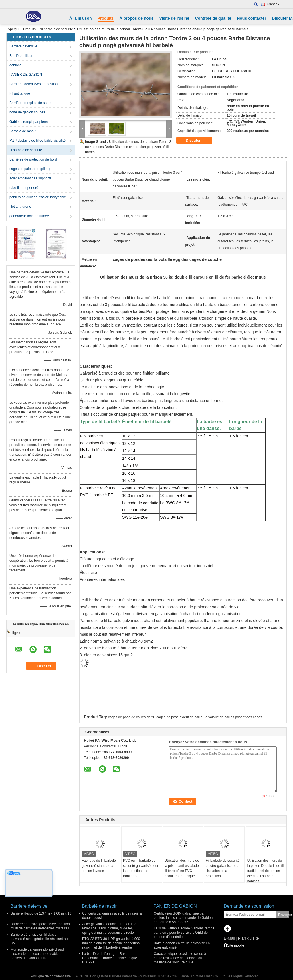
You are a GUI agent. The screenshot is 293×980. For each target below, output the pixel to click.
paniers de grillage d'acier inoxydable (38, 197)
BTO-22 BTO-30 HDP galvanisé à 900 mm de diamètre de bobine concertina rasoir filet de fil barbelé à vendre (111, 943)
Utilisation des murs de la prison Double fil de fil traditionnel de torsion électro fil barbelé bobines (265, 871)
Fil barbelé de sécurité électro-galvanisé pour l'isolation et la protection (223, 868)
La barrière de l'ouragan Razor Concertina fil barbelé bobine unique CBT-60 (110, 958)
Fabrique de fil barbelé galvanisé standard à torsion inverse (99, 866)
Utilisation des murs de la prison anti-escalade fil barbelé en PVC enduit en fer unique (182, 868)
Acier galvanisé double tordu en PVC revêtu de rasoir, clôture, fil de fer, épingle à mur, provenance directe (110, 928)
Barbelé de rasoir (22, 131)
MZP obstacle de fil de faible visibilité (37, 141)
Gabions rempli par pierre (29, 122)
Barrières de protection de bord (33, 159)
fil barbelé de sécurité (57, 29)
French (273, 4)
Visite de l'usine (174, 18)
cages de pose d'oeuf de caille (179, 717)
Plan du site (248, 938)
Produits (106, 18)
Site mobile (234, 945)
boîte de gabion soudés (27, 112)
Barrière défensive (23, 46)
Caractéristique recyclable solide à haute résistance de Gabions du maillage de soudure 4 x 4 (180, 958)
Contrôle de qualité (213, 18)
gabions (15, 65)
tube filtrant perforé (24, 188)
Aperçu (13, 29)
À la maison (81, 18)
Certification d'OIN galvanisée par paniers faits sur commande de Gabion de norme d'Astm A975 (183, 918)
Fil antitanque (20, 93)
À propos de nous (136, 18)
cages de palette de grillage (30, 169)
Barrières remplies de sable (30, 103)
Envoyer (284, 915)
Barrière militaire (22, 56)
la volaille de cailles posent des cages (233, 717)
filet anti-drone (20, 207)
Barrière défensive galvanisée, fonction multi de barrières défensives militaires (40, 926)
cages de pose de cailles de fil (131, 717)
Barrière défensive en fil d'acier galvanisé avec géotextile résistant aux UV (40, 939)
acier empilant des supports (30, 178)
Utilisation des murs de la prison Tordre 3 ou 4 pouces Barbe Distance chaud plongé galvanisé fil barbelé (128, 147)
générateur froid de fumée (29, 216)
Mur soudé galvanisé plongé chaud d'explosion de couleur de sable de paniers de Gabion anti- (37, 954)
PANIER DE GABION (26, 75)
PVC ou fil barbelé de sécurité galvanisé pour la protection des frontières (141, 868)
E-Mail (229, 938)
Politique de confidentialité (51, 976)
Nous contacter (252, 18)
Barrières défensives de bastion (33, 84)
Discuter (197, 141)
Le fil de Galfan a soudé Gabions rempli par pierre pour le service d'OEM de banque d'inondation (184, 933)
